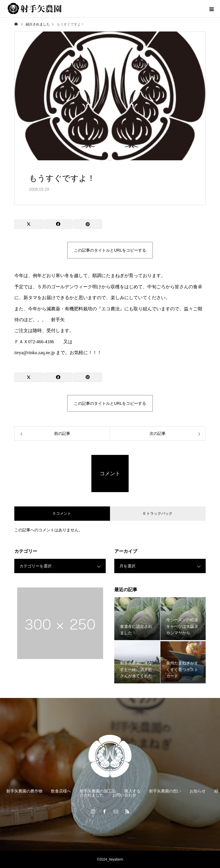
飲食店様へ (61, 791)
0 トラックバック (158, 513)
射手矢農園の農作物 (24, 791)
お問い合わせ (124, 795)
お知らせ (198, 791)
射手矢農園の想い (165, 791)
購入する (132, 791)
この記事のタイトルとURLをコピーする (110, 250)
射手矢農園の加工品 (98, 791)
